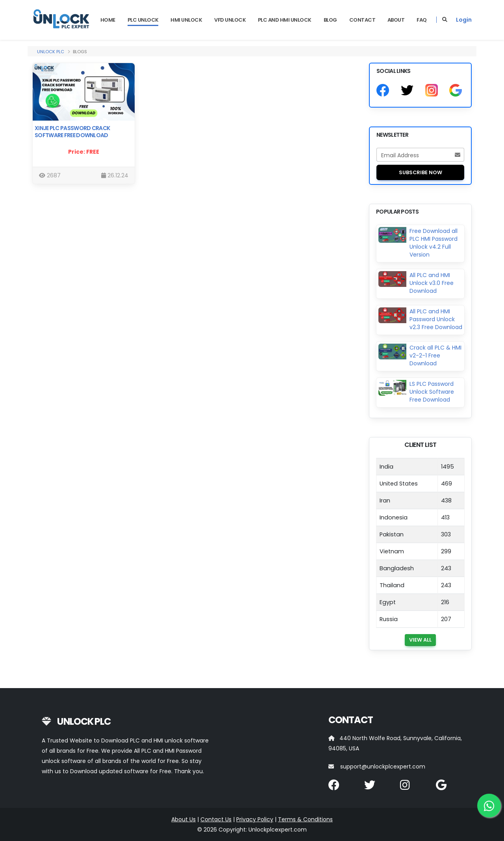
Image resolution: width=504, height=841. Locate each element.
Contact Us (216, 819)
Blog (330, 20)
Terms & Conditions (305, 819)
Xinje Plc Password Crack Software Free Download (72, 132)
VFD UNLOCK (230, 20)
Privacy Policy (255, 819)
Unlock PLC (51, 52)
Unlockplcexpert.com (278, 830)
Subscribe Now (421, 172)
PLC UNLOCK (143, 20)
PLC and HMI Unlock (285, 20)
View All (420, 640)
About (396, 20)
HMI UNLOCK (186, 20)
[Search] (445, 20)
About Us (183, 819)
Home (108, 20)
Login (464, 20)
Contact (362, 20)
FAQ (422, 20)
